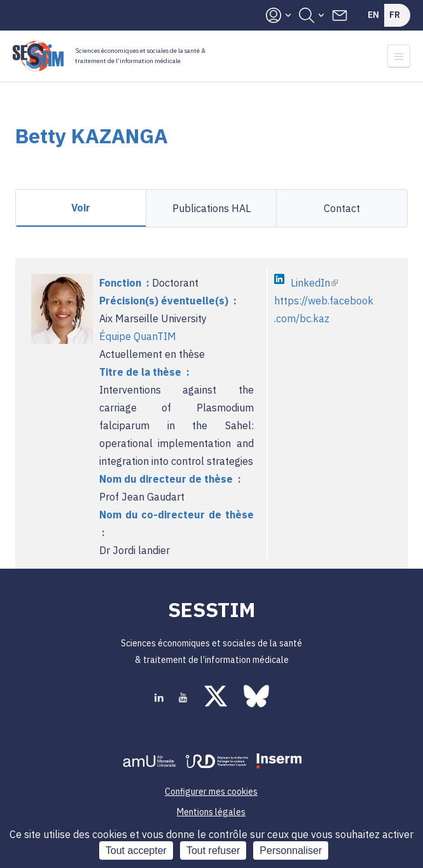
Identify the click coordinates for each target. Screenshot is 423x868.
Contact (342, 208)
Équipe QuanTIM (138, 336)
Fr (395, 15)
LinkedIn (314, 283)
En (373, 15)
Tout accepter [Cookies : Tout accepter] (136, 850)
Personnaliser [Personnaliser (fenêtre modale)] (291, 850)
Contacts (340, 15)
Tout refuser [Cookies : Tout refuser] (213, 850)
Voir (81, 208)
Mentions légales (211, 812)
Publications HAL (211, 208)
